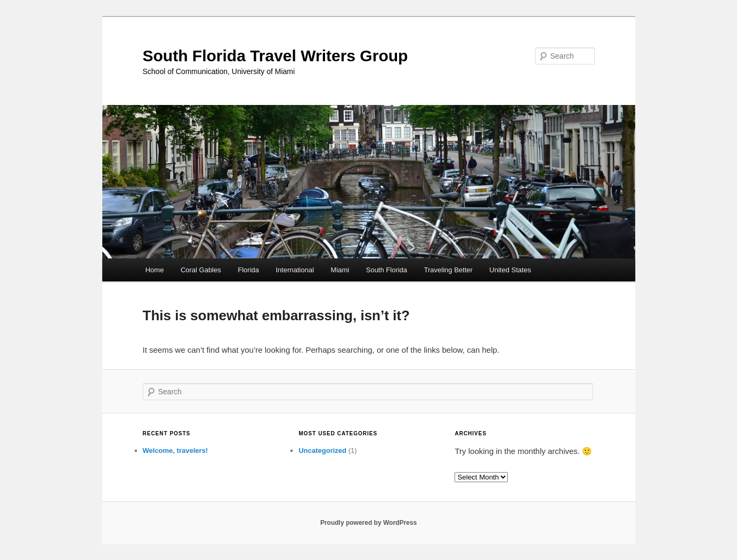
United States (510, 270)
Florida (248, 270)
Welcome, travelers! (176, 451)
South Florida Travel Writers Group (276, 56)
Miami (340, 270)
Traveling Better (448, 270)
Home (155, 270)
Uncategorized (322, 451)
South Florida (387, 270)
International (295, 270)
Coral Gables (201, 270)
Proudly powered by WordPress (369, 523)
